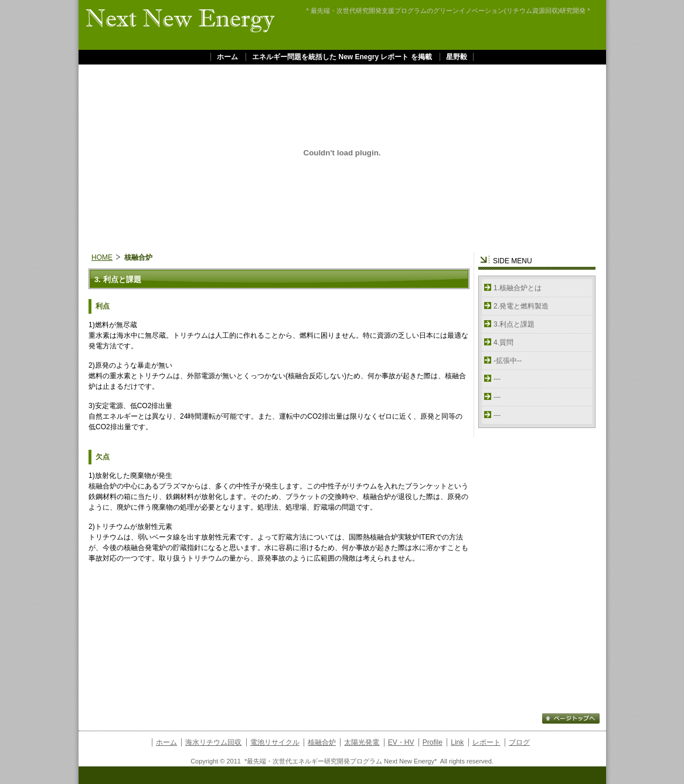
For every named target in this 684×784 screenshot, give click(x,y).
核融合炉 (322, 742)
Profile (433, 742)
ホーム (227, 57)
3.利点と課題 (514, 324)
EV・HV (401, 742)
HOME (102, 257)
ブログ (519, 742)
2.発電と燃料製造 (521, 306)
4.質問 (503, 342)
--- (497, 379)
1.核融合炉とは (518, 288)
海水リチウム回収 (213, 742)
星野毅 (457, 57)
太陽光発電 (362, 742)
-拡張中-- (508, 361)
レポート (486, 742)
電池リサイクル (275, 742)
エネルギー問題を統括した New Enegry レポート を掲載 (342, 57)
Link (457, 742)
